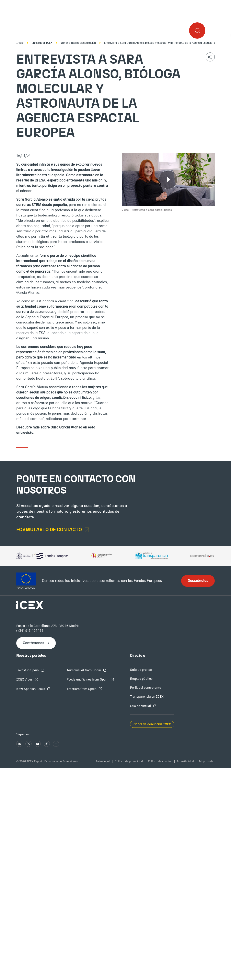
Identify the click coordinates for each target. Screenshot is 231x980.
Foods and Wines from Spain (88, 680)
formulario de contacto (50, 530)
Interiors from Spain (82, 689)
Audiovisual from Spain (84, 670)
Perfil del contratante (146, 688)
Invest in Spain (28, 670)
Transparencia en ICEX (147, 697)
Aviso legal (103, 761)
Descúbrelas (198, 581)
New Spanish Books (31, 689)
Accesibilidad (186, 761)
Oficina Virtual (141, 706)
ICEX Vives (25, 680)
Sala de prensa (141, 670)
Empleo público (141, 679)
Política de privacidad (129, 761)
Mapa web (206, 761)
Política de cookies (160, 761)
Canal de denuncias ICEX (152, 724)
